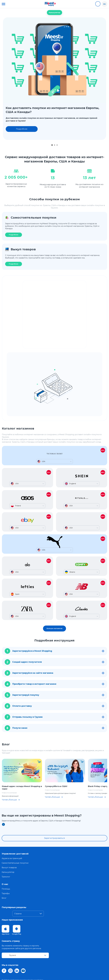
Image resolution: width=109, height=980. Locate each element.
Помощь (6, 889)
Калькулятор (54, 12)
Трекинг (6, 877)
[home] (50, 4)
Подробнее (22, 129)
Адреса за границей (12, 858)
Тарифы (6, 893)
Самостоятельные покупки (15, 863)
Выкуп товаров (9, 868)
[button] (3, 4)
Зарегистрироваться (54, 838)
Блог (4, 898)
